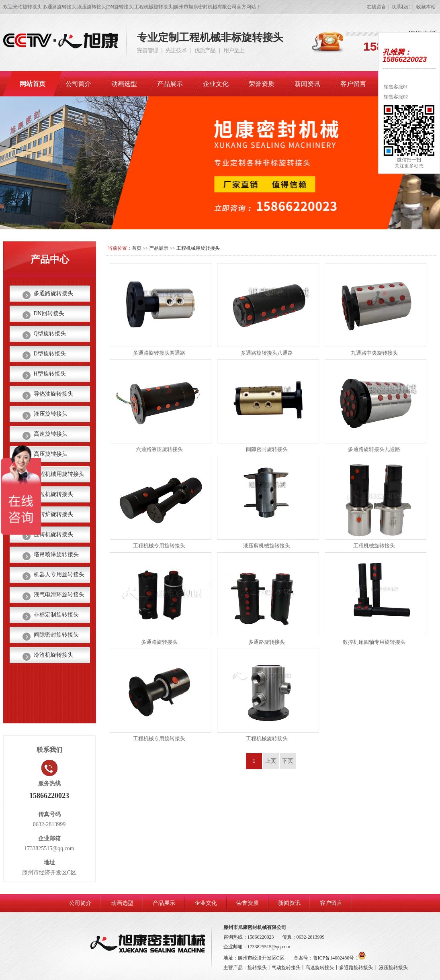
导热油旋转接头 (53, 394)
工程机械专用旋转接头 (159, 546)
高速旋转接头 (51, 434)
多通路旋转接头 (159, 642)
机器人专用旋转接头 (59, 575)
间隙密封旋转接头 (267, 449)
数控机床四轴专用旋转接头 (374, 642)
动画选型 (124, 84)
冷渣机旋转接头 (53, 655)
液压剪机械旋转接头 (267, 546)
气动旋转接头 (286, 968)
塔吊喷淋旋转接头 (56, 554)
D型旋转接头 (50, 354)
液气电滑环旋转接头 (59, 595)
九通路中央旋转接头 (374, 353)
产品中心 (50, 259)
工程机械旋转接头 (374, 546)
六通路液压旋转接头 (159, 449)
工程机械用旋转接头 (198, 248)
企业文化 (216, 84)
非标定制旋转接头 (56, 615)
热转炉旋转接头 (53, 514)
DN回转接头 (49, 313)
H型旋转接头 (50, 374)
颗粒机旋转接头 (53, 494)
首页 (137, 248)
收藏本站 (426, 7)
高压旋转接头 (51, 454)
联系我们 (401, 7)
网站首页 (33, 84)
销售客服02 (395, 97)
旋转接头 (257, 968)
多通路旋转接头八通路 (267, 353)
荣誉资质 (262, 84)
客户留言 (353, 84)
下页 (288, 761)
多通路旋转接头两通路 (159, 353)
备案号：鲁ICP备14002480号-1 (330, 958)
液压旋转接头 (51, 414)
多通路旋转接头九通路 (374, 449)
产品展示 (170, 84)
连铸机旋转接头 (53, 534)
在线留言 (377, 7)
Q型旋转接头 (50, 334)
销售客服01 (395, 87)
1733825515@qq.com (269, 947)
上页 (271, 761)
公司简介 (78, 84)
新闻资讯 (307, 84)
